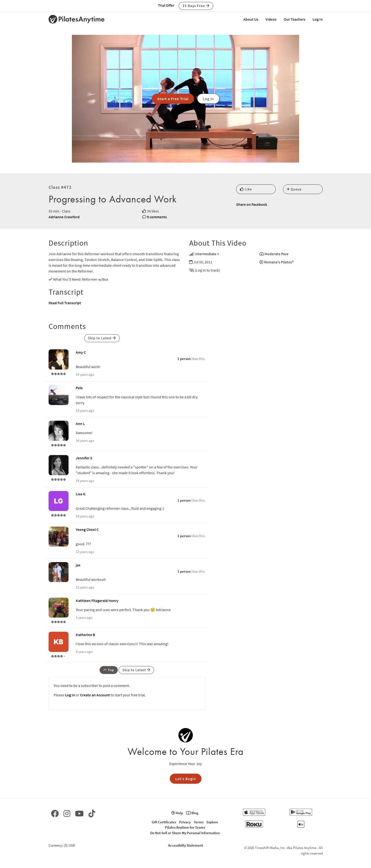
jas (78, 565)
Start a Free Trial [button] (173, 99)
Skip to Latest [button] (102, 338)
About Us (251, 19)
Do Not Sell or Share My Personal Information (185, 833)
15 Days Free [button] (196, 6)
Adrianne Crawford (64, 217)
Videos (271, 19)
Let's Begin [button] (186, 779)
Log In (318, 19)
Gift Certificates (164, 822)
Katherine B (85, 635)
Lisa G (81, 494)
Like (246, 189)
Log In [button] (208, 99)
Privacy (185, 822)
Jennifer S (84, 458)
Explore (212, 822)
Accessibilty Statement (185, 845)
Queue (294, 189)
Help (177, 813)
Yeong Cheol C (87, 529)
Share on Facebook (252, 204)
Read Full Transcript (65, 303)
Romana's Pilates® (279, 262)
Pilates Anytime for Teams (185, 827)
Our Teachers (295, 19)
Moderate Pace (277, 254)
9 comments (157, 217)
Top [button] (109, 670)
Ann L (80, 424)
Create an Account (95, 695)
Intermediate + (207, 254)
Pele (79, 388)
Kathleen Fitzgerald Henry (97, 601)
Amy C (81, 352)
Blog (192, 813)
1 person (184, 359)
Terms (199, 822)
